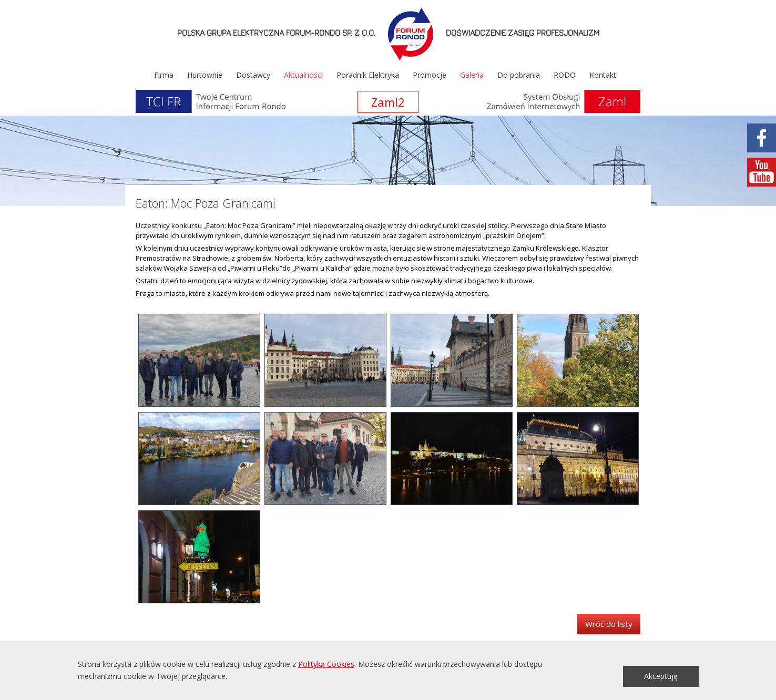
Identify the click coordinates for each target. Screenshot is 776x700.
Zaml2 (388, 102)
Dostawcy (253, 75)
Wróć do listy (609, 624)
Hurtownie (205, 75)
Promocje (430, 75)
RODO (565, 75)
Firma (164, 75)
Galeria (472, 75)
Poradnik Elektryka (368, 75)
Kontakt (603, 75)
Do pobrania (519, 75)
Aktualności (303, 75)
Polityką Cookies (326, 664)
